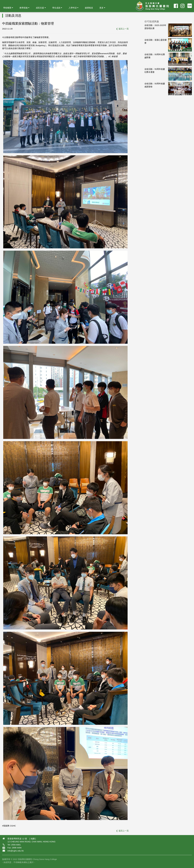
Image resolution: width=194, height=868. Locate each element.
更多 (102, 8)
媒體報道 (89, 8)
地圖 (33, 839)
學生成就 (57, 8)
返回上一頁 (124, 29)
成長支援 (41, 8)
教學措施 (24, 8)
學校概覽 (8, 8)
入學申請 (73, 8)
